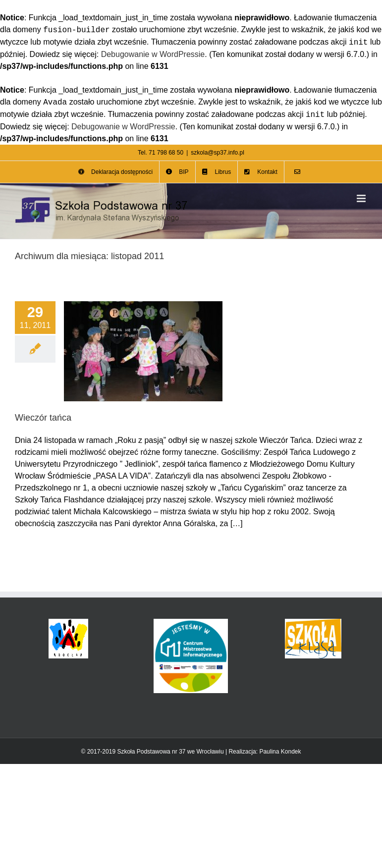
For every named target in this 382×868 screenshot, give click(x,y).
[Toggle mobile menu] (362, 198)
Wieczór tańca (43, 418)
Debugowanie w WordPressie (153, 54)
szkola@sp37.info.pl (218, 153)
